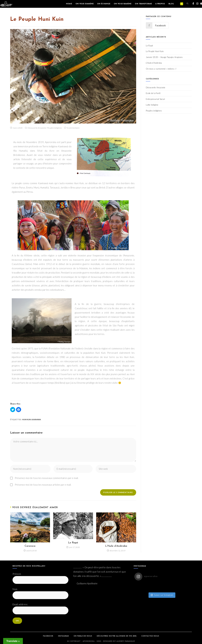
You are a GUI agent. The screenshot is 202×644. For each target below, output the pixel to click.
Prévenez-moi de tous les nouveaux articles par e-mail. (43, 485)
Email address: (20, 604)
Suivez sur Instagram (162, 592)
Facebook (48, 636)
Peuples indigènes (55, 128)
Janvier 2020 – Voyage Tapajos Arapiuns (164, 57)
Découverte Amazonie (37, 128)
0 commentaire (73, 128)
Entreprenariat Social (155, 99)
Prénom (17, 574)
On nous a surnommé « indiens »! (161, 69)
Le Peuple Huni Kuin (155, 51)
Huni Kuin (27, 419)
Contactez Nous (150, 636)
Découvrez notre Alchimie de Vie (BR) (117, 636)
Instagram (63, 636)
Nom (15, 589)
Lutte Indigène (152, 105)
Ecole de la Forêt (153, 93)
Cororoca (30, 546)
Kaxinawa (36, 419)
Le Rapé (73, 543)
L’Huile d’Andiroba (116, 546)
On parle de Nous (83, 636)
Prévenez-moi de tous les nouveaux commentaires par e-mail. (47, 478)
